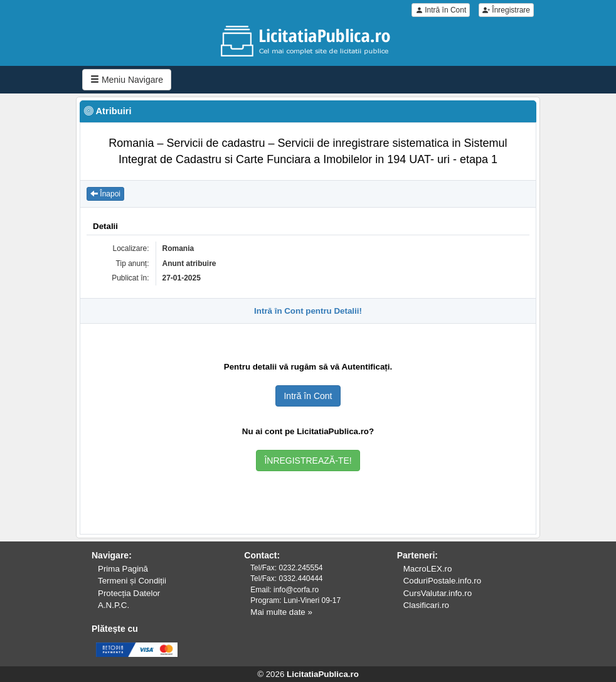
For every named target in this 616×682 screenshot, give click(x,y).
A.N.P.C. (114, 605)
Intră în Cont (441, 10)
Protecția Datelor (129, 593)
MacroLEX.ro (428, 569)
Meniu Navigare (127, 80)
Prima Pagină (123, 569)
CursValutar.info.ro (438, 593)
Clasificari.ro (426, 605)
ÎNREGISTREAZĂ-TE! (308, 461)
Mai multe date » (281, 612)
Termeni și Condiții (132, 581)
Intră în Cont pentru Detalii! (308, 311)
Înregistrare (506, 10)
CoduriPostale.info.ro (442, 581)
